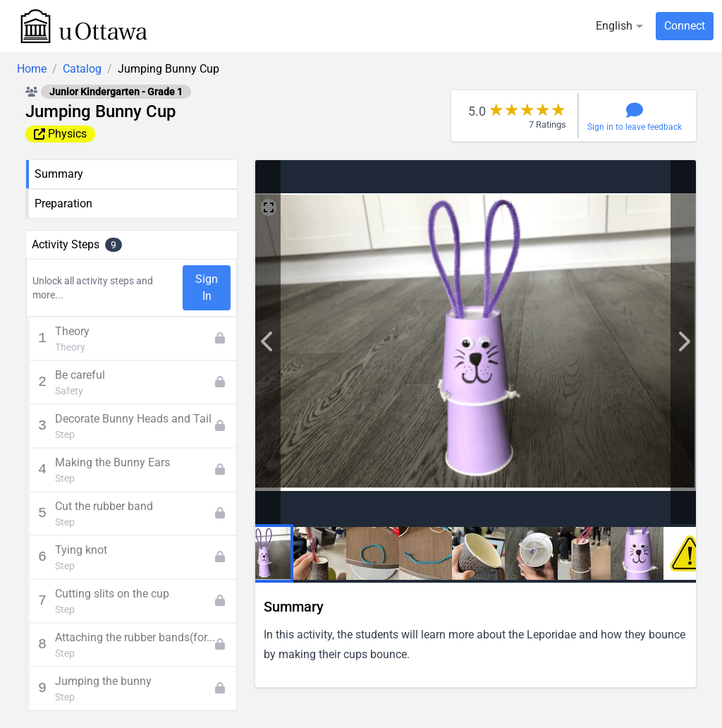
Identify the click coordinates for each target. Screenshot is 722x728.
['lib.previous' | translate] (683, 342)
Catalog (82, 69)
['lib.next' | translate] (268, 342)
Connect (685, 26)
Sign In (207, 287)
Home (32, 69)
